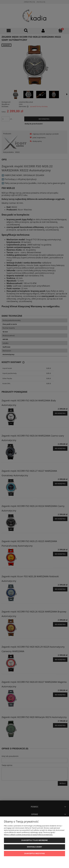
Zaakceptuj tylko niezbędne (34, 840)
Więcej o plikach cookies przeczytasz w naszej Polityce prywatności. (28, 835)
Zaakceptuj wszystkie (35, 853)
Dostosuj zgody (34, 847)
